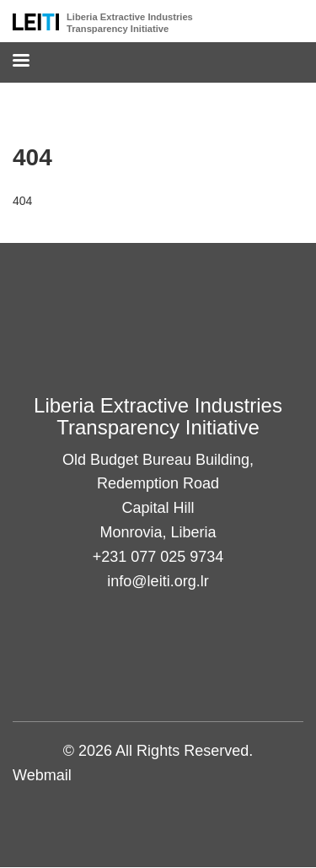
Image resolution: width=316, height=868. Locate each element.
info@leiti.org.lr (158, 581)
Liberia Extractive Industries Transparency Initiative (130, 23)
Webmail (42, 775)
